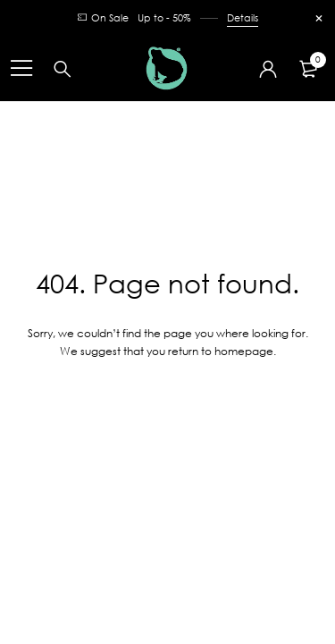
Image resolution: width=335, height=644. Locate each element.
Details (243, 18)
